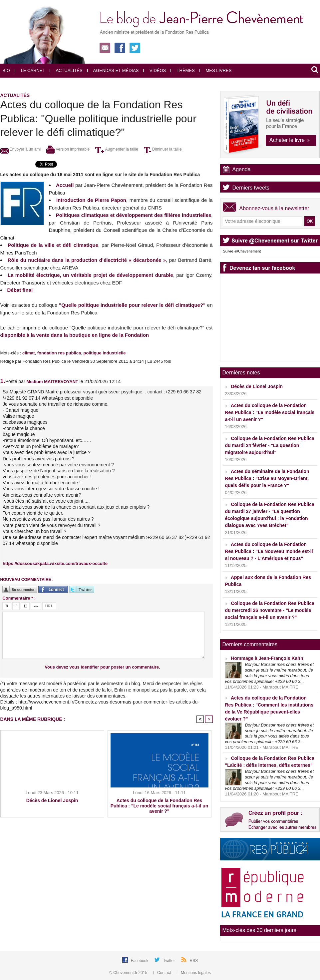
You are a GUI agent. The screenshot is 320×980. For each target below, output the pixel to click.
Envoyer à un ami (21, 149)
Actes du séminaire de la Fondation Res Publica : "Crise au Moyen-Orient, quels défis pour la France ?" (267, 478)
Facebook (140, 961)
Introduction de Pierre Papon (91, 200)
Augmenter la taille (117, 149)
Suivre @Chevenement (242, 251)
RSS (194, 961)
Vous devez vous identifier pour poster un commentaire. (102, 667)
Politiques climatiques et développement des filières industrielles (134, 215)
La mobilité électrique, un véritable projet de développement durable (90, 275)
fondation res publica (59, 353)
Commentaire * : (19, 598)
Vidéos (155, 70)
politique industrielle (104, 353)
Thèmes (183, 70)
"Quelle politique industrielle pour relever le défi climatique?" (132, 305)
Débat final (20, 290)
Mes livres (216, 70)
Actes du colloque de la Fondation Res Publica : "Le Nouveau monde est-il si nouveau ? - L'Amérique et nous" (269, 551)
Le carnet (30, 70)
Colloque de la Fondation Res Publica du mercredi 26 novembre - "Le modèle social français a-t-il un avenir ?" (270, 610)
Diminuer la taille (163, 149)
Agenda (242, 169)
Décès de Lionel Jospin (52, 800)
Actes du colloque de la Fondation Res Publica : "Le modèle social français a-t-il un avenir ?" (160, 806)
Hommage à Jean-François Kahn (267, 658)
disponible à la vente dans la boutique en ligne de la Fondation (75, 335)
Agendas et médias (113, 70)
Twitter (170, 961)
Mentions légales (194, 973)
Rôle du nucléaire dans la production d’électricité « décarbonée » (87, 260)
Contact (163, 973)
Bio (6, 70)
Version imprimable (68, 149)
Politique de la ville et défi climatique (53, 245)
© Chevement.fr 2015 (129, 973)
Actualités (66, 70)
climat (29, 353)
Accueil (65, 185)
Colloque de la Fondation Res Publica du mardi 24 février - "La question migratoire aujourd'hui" (270, 445)
